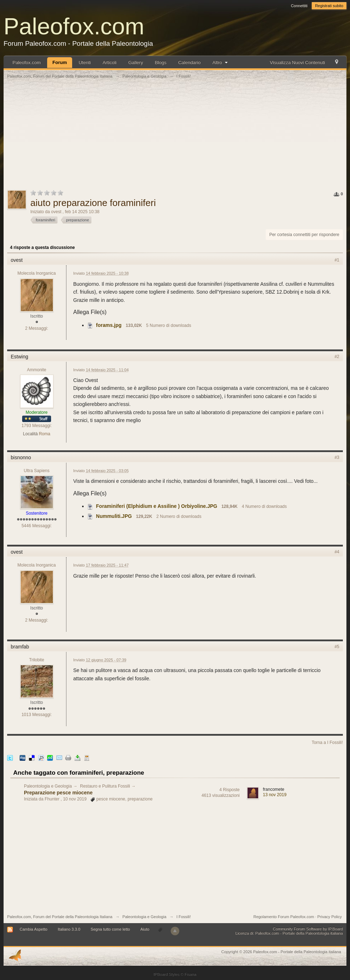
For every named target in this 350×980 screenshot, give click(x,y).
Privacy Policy (330, 917)
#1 (337, 260)
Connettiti (299, 6)
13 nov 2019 (275, 795)
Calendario (189, 62)
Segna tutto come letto (110, 929)
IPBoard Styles (167, 974)
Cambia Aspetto (34, 929)
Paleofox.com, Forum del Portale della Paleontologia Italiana (60, 917)
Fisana (191, 974)
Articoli (109, 62)
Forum (60, 62)
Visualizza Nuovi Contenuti (297, 62)
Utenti (85, 62)
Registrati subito (329, 6)
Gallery (136, 62)
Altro (221, 62)
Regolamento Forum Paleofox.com (284, 917)
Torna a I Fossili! (327, 743)
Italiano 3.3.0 (69, 929)
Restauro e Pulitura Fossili (105, 786)
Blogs (161, 62)
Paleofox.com (74, 26)
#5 (337, 647)
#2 (337, 357)
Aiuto (145, 929)
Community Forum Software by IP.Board (308, 929)
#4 (337, 552)
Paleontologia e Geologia (48, 786)
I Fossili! (184, 917)
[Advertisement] (175, 138)
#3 (337, 457)
